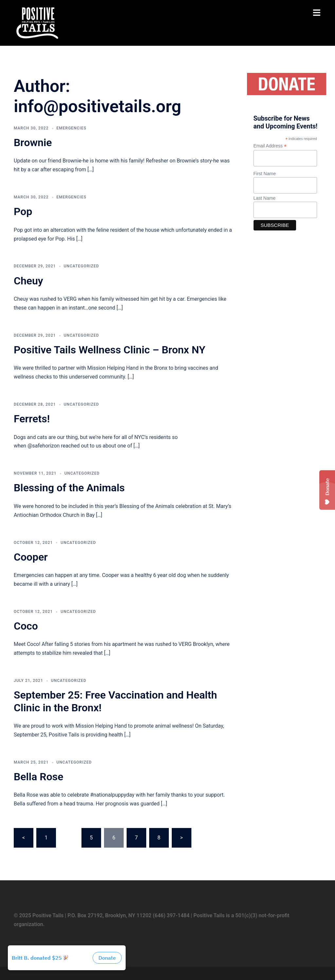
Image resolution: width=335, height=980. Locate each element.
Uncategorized (81, 266)
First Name (265, 174)
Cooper (31, 557)
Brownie (33, 143)
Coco (26, 626)
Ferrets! (32, 419)
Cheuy (28, 281)
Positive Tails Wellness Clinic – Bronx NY (110, 350)
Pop (23, 211)
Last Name (265, 198)
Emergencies (71, 128)
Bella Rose (38, 777)
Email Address (270, 146)
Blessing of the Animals (69, 488)
